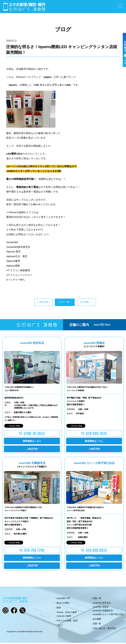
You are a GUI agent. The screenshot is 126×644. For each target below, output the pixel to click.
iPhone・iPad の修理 (67, 613)
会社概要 (97, 620)
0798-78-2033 (34, 434)
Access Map (15, 427)
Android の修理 (64, 617)
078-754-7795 (34, 551)
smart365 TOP (63, 599)
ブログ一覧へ (63, 303)
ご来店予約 (32, 450)
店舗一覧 (97, 599)
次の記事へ (94, 303)
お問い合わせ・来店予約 (104, 629)
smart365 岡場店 (101, 608)
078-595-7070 (96, 434)
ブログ (60, 626)
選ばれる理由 (63, 604)
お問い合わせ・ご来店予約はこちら (122, 58)
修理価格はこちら (32, 442)
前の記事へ (32, 303)
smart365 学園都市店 (103, 612)
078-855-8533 (96, 551)
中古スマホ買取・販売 (67, 622)
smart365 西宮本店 (102, 604)
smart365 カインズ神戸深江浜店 (108, 616)
